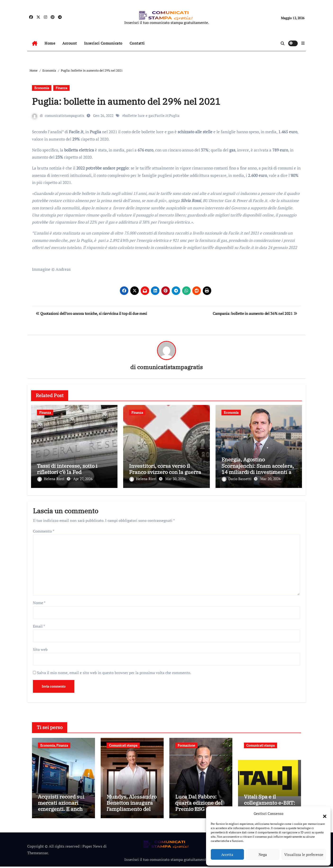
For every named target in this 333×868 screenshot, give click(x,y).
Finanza (61, 88)
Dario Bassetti (237, 479)
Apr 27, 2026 (83, 479)
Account (70, 43)
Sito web (40, 648)
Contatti (137, 43)
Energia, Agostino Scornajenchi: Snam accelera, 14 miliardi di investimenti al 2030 (258, 469)
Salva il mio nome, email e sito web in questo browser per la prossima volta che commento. (114, 671)
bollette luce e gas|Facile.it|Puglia (152, 115)
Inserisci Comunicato (103, 43)
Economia (42, 88)
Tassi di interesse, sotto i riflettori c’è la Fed (67, 469)
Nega (263, 854)
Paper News (92, 847)
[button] (322, 813)
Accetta (227, 854)
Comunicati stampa (123, 744)
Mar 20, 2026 (270, 479)
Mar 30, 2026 (175, 479)
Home (50, 43)
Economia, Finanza (54, 744)
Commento (44, 530)
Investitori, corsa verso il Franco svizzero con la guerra (165, 469)
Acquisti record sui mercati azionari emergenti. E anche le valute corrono (62, 807)
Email (39, 625)
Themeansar (38, 854)
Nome (39, 601)
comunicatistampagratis (65, 115)
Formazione (186, 744)
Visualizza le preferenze (304, 854)
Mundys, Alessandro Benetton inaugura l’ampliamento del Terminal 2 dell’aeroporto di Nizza (132, 813)
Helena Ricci (51, 479)
